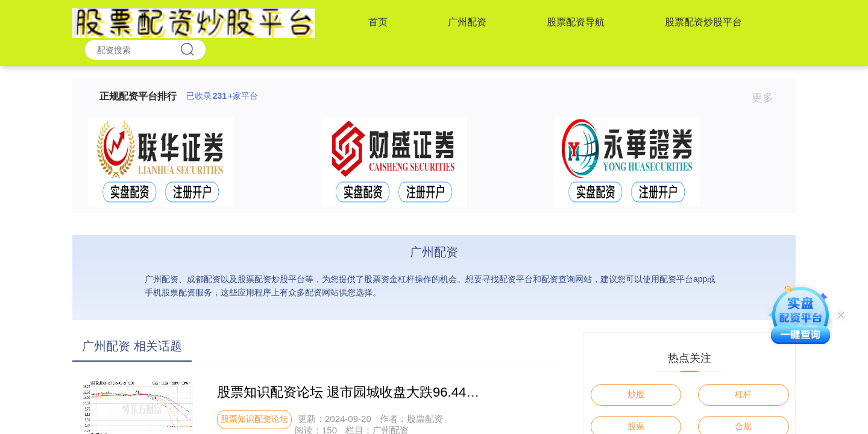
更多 (768, 98)
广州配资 (467, 22)
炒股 (636, 394)
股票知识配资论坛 (254, 419)
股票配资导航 (576, 22)
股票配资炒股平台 (703, 22)
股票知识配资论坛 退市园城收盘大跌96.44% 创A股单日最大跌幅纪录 (420, 392)
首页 (378, 22)
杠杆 (743, 394)
